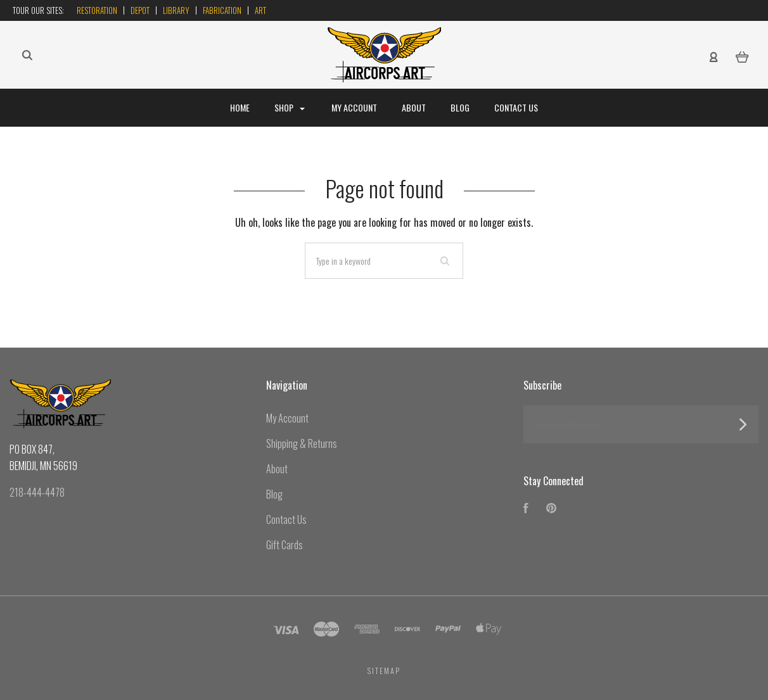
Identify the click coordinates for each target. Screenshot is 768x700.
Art (260, 10)
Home (240, 107)
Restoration (97, 10)
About (414, 107)
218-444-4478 (37, 492)
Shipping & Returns (302, 443)
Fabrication (222, 10)
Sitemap (384, 671)
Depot (140, 10)
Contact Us (516, 107)
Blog (460, 107)
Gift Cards (285, 545)
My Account (354, 107)
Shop (290, 107)
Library (176, 10)
